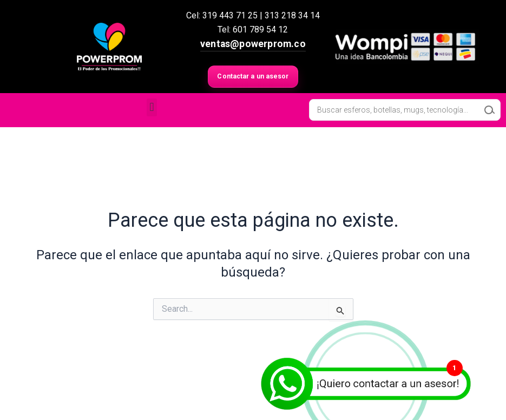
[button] (152, 109)
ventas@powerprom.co (253, 44)
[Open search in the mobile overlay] (405, 111)
